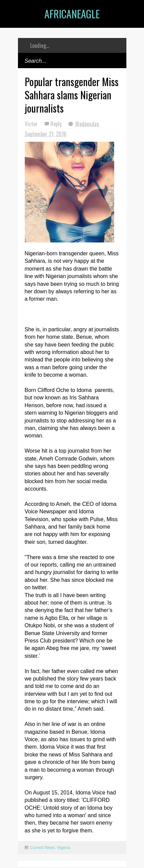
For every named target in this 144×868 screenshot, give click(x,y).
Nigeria (64, 848)
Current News (43, 848)
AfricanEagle (72, 14)
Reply (57, 124)
